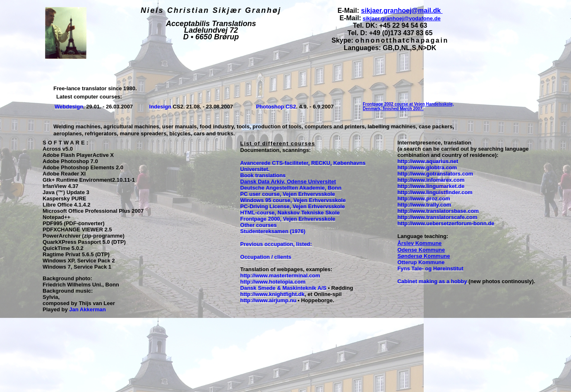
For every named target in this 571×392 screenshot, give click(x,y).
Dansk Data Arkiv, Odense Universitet (288, 182)
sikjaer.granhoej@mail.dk (401, 11)
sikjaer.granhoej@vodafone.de (402, 18)
